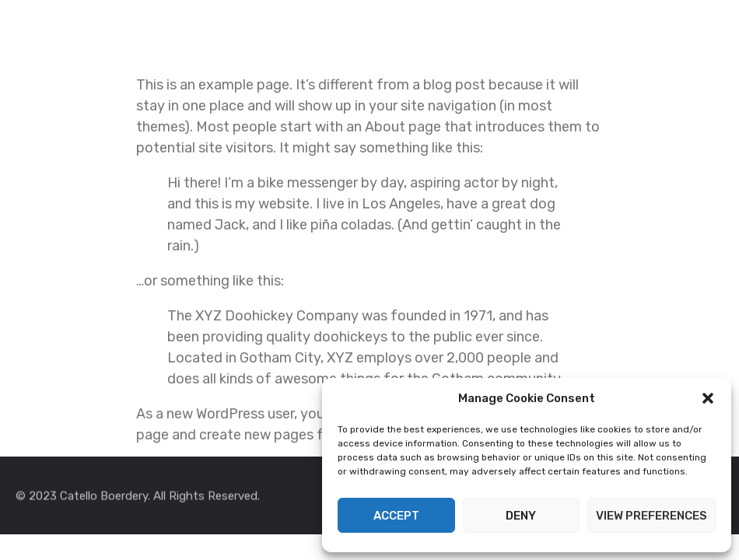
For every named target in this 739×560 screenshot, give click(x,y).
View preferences (651, 516)
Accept (396, 516)
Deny (521, 516)
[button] (708, 398)
